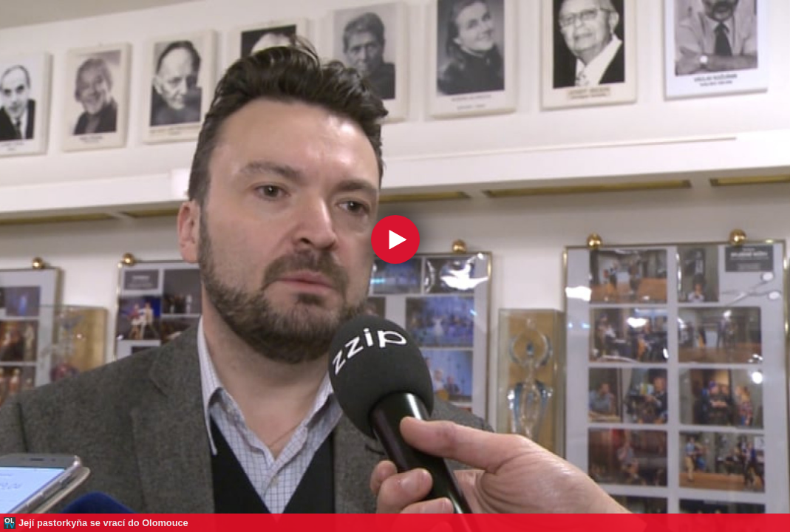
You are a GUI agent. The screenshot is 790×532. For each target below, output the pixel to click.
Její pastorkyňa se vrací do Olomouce (103, 523)
